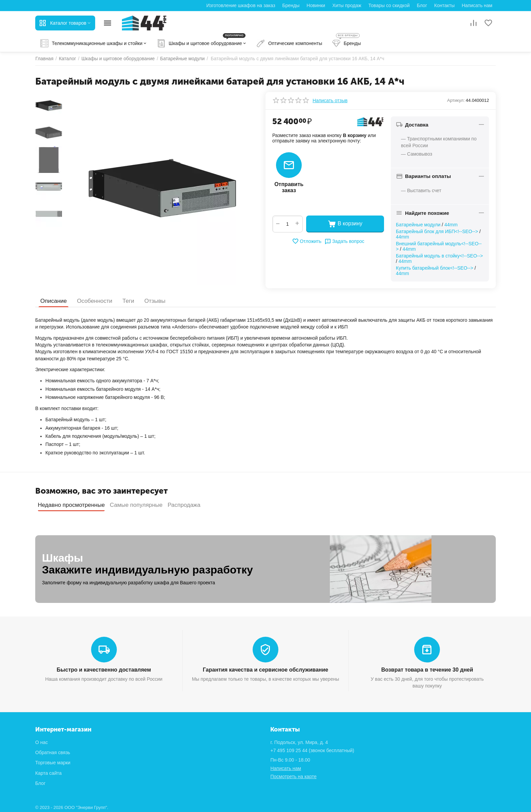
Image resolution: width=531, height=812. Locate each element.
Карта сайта (48, 773)
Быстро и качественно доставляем (104, 670)
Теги (129, 301)
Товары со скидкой (389, 5)
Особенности (94, 301)
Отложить (307, 241)
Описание (54, 301)
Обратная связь (53, 752)
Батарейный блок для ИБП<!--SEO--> (437, 231)
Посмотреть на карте (293, 776)
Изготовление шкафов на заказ (241, 5)
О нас (41, 742)
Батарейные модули (418, 225)
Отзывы (155, 301)
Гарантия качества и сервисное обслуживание (265, 670)
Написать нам (477, 5)
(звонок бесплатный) (312, 750)
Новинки (316, 5)
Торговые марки (53, 763)
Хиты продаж (347, 5)
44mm (451, 225)
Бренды (291, 5)
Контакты (444, 5)
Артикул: (456, 100)
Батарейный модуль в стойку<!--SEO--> (439, 256)
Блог (422, 5)
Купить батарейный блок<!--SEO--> (434, 268)
